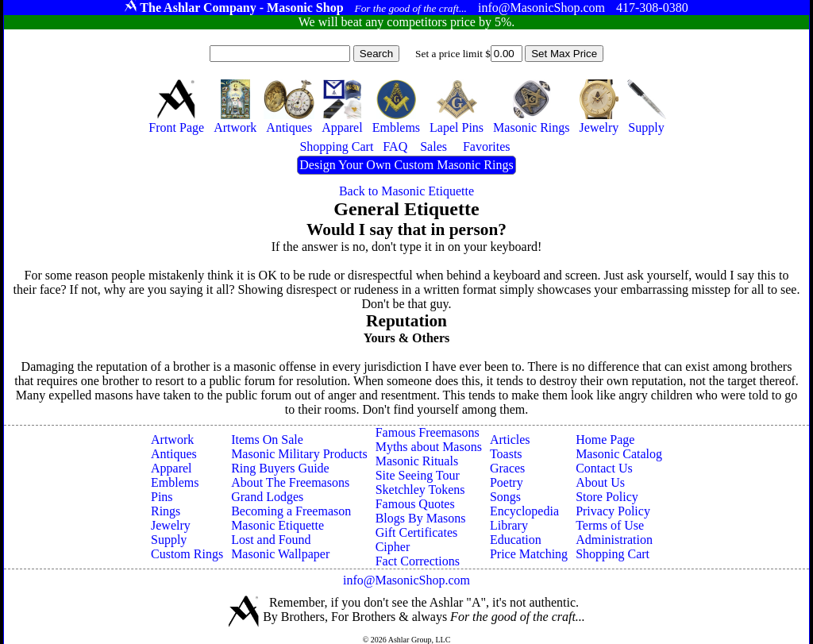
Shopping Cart (613, 554)
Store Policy (607, 497)
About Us (600, 482)
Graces (507, 468)
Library (509, 525)
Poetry (507, 482)
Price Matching (529, 554)
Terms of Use (610, 525)
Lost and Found (271, 540)
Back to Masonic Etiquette (406, 191)
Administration (614, 540)
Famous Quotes (415, 504)
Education (516, 540)
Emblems (175, 482)
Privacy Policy (613, 511)
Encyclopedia (524, 511)
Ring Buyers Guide (280, 468)
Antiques (174, 454)
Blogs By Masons (421, 518)
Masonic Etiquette (277, 525)
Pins (162, 497)
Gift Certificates (417, 532)
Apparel (171, 468)
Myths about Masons (429, 447)
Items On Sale (267, 440)
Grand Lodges (267, 497)
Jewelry (171, 525)
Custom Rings (187, 554)
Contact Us (604, 468)
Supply (169, 540)
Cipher (393, 547)
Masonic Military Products (299, 454)
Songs (505, 497)
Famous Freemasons (428, 432)
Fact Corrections (418, 561)
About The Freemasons (290, 482)
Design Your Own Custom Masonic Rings (406, 165)
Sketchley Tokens (420, 490)
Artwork (172, 440)
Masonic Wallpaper (280, 554)
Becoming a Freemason (291, 511)
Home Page (605, 440)
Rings (166, 511)
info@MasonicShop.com (406, 580)
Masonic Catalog (619, 454)
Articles (510, 440)
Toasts (506, 454)
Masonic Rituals (417, 461)
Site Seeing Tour (418, 475)
